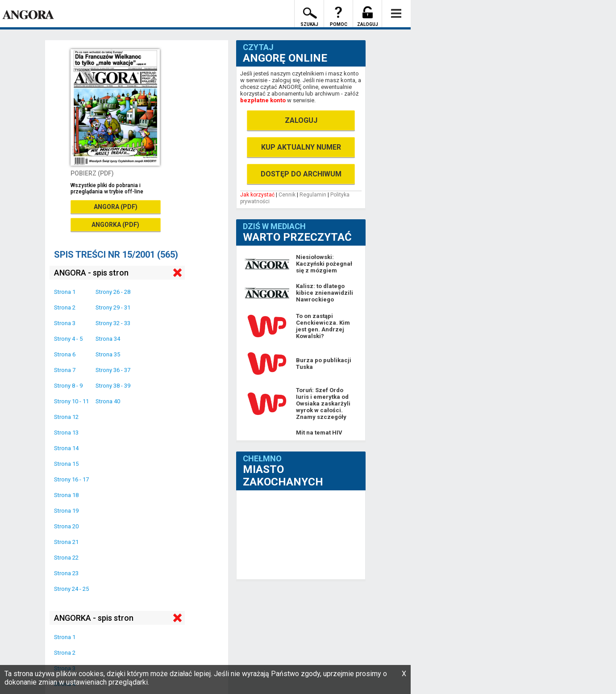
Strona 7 (65, 370)
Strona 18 (66, 495)
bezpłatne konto (263, 100)
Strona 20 (66, 526)
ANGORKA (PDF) (115, 225)
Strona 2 (65, 307)
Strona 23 (66, 573)
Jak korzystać (257, 195)
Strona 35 (108, 354)
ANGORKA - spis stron (94, 618)
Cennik (287, 195)
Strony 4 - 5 (68, 339)
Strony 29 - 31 (113, 307)
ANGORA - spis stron (91, 273)
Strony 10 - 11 (71, 401)
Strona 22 (66, 558)
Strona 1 (65, 292)
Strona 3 (65, 323)
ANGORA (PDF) (116, 207)
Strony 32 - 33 (113, 323)
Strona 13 (66, 433)
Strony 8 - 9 (68, 386)
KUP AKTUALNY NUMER (301, 147)
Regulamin (313, 195)
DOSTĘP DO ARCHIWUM (301, 174)
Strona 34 (108, 339)
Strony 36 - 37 (113, 370)
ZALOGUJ (301, 120)
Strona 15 (66, 464)
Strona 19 (66, 511)
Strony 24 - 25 (71, 589)
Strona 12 (66, 417)
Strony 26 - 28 (113, 292)
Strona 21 (66, 542)
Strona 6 (65, 354)
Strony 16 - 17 (71, 479)
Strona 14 (66, 448)
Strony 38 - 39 (113, 386)
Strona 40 (108, 401)
